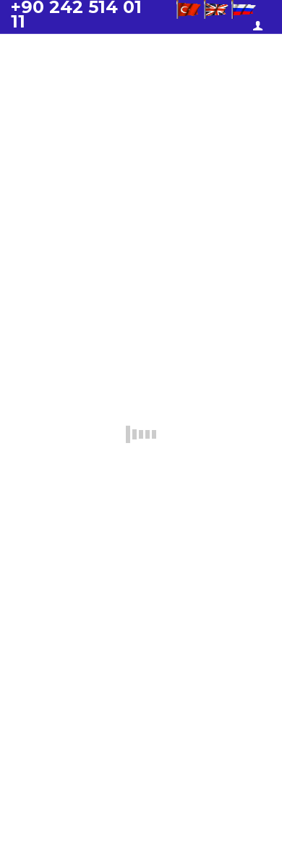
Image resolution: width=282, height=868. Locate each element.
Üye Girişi (260, 26)
